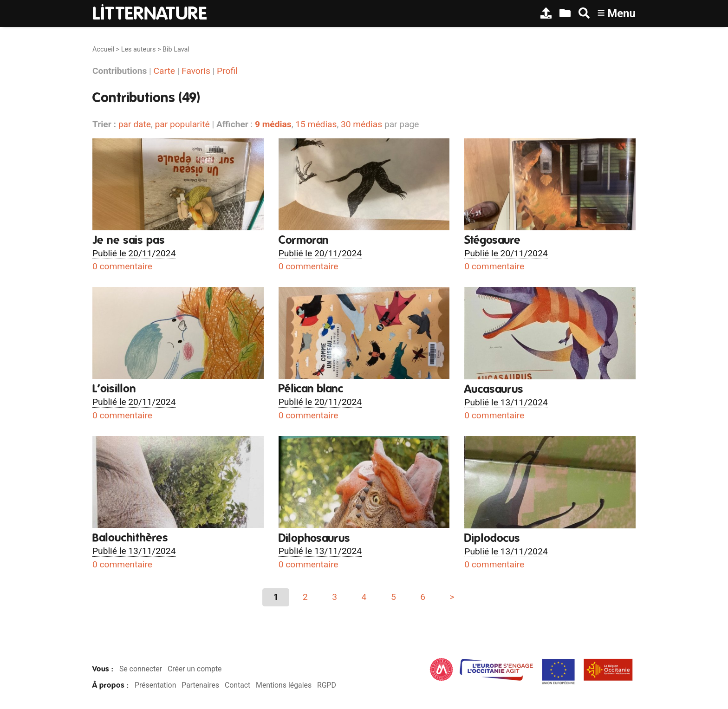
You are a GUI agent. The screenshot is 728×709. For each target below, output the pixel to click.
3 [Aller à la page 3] (335, 597)
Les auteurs (139, 49)
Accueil (103, 49)
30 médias (361, 124)
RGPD (327, 685)
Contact (237, 685)
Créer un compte (195, 669)
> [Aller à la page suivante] (452, 597)
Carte (164, 71)
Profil (227, 71)
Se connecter (141, 669)
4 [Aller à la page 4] (364, 597)
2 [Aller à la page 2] (305, 597)
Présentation (155, 685)
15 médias (316, 124)
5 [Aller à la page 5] (393, 597)
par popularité (182, 124)
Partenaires (200, 685)
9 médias (273, 124)
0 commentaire (122, 266)
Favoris (196, 71)
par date (135, 124)
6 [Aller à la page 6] (423, 597)
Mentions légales (284, 685)
